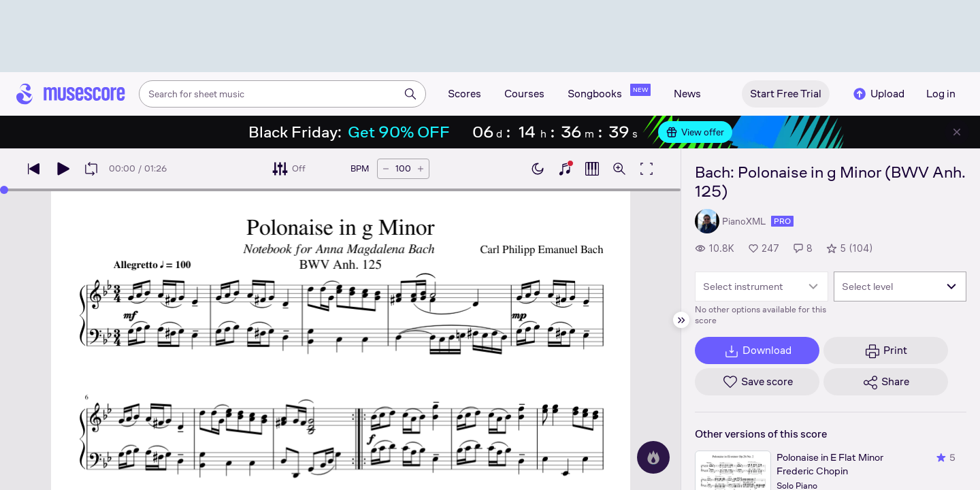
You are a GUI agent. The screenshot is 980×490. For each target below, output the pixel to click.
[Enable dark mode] (538, 169)
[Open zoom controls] (619, 169)
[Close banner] (957, 132)
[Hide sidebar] (681, 320)
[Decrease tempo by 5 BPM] (386, 169)
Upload (878, 94)
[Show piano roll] (592, 169)
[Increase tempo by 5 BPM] (421, 169)
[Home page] (71, 94)
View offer (695, 132)
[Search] (410, 94)
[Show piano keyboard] (565, 169)
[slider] (4, 190)
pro (782, 221)
